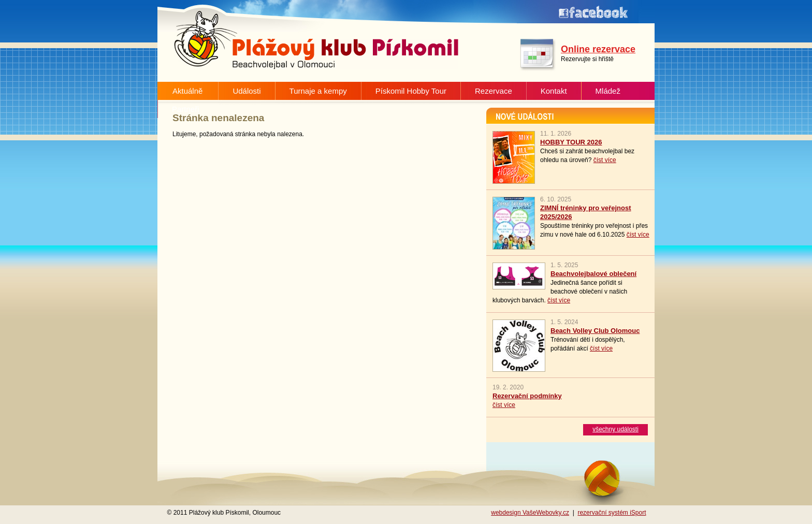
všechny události (615, 429)
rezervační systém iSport (612, 513)
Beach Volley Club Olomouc (595, 331)
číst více (605, 160)
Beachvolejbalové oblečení (593, 274)
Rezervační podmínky (527, 396)
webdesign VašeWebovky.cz (530, 513)
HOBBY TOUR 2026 (571, 142)
